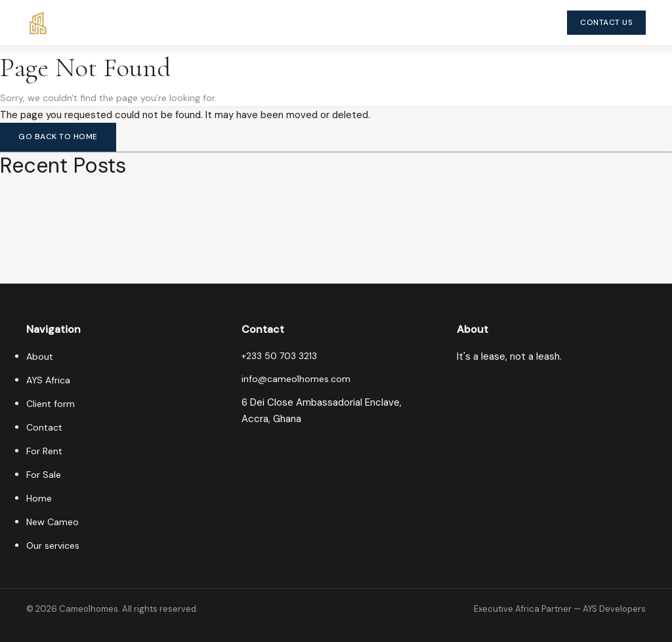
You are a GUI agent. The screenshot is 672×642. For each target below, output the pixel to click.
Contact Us (606, 22)
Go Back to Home (58, 137)
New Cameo (52, 522)
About (40, 356)
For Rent (44, 451)
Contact (44, 427)
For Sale (44, 475)
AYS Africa (48, 380)
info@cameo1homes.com (296, 379)
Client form (51, 404)
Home (39, 498)
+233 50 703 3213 (279, 356)
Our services (53, 546)
